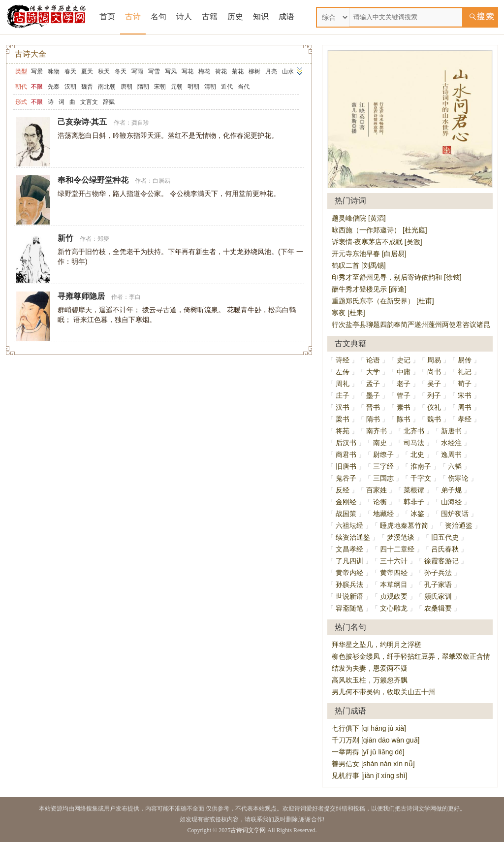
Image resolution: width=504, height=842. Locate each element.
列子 (434, 395)
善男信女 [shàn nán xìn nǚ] (373, 764)
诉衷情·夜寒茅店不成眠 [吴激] (377, 242)
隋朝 (143, 87)
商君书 (346, 454)
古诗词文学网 (248, 830)
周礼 (343, 384)
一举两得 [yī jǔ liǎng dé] (368, 752)
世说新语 (349, 596)
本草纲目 (394, 584)
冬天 (121, 71)
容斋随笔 (349, 608)
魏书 (434, 419)
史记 (404, 360)
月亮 (271, 71)
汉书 (343, 407)
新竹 (65, 238)
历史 (235, 16)
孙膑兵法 (349, 584)
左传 (343, 372)
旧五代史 (445, 537)
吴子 (434, 384)
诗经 (343, 360)
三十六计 (394, 561)
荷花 (221, 71)
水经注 (451, 443)
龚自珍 (140, 123)
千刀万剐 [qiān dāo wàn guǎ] (376, 740)
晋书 (373, 407)
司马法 (414, 443)
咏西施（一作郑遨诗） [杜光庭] (379, 230)
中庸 (404, 372)
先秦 (54, 87)
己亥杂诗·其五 (82, 122)
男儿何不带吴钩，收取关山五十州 (383, 692)
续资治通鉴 (353, 537)
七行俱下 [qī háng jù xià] (369, 728)
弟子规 (451, 490)
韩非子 (414, 502)
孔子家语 (438, 584)
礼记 (465, 372)
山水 (288, 71)
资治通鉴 (459, 525)
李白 (135, 297)
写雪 (154, 71)
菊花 (238, 71)
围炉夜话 (455, 514)
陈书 (404, 419)
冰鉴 (417, 514)
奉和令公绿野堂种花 (93, 180)
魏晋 (87, 87)
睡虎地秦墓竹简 (404, 525)
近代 (227, 87)
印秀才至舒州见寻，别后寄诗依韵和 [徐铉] (397, 277)
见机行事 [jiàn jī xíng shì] (369, 776)
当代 (244, 87)
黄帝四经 (394, 573)
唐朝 (126, 87)
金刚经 (346, 502)
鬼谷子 (346, 478)
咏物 (54, 71)
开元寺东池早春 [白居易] (369, 254)
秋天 (104, 71)
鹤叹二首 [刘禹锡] (359, 265)
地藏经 (383, 514)
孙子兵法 (438, 573)
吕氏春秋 (445, 549)
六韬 (455, 466)
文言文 (89, 102)
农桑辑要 (438, 608)
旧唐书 (346, 466)
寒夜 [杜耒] (348, 313)
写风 (171, 71)
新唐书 (451, 431)
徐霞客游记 (441, 561)
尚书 (434, 372)
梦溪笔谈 (401, 537)
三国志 (383, 478)
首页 (107, 16)
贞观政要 (394, 596)
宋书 (465, 395)
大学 (373, 372)
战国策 (346, 514)
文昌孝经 (349, 549)
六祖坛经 (349, 525)
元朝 (177, 87)
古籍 (210, 16)
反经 (343, 490)
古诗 (133, 16)
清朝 (210, 87)
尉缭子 (383, 454)
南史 (380, 443)
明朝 (193, 87)
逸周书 (451, 454)
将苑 (343, 431)
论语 (373, 360)
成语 (286, 16)
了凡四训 (349, 561)
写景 (37, 71)
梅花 (204, 71)
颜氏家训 (438, 596)
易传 (465, 360)
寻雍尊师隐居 (81, 296)
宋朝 (160, 87)
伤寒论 (458, 478)
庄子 (343, 395)
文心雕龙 (394, 608)
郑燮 (103, 239)
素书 (404, 407)
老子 (404, 384)
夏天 (87, 71)
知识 (261, 16)
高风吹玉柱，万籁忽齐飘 (370, 680)
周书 (465, 407)
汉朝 (70, 87)
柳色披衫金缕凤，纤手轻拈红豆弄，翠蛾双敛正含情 (411, 656)
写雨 (137, 71)
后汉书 (346, 443)
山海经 (451, 502)
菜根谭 (414, 490)
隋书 (373, 419)
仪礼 (434, 407)
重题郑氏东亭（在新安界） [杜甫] (383, 301)
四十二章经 (397, 549)
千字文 (421, 478)
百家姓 (377, 490)
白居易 (161, 181)
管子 (404, 395)
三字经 (383, 466)
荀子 (465, 384)
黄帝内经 (349, 573)
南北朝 (107, 87)
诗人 (184, 16)
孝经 (465, 419)
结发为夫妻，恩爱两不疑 (370, 668)
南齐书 (377, 431)
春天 (70, 71)
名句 (158, 16)
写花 (188, 71)
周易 (434, 360)
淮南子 (421, 466)
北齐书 (414, 431)
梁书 (343, 419)
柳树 (254, 71)
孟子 (373, 384)
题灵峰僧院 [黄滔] (359, 218)
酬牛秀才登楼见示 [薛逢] (369, 289)
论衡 (380, 502)
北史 (417, 454)
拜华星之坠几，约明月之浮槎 (377, 645)
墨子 (373, 395)
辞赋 (109, 102)
